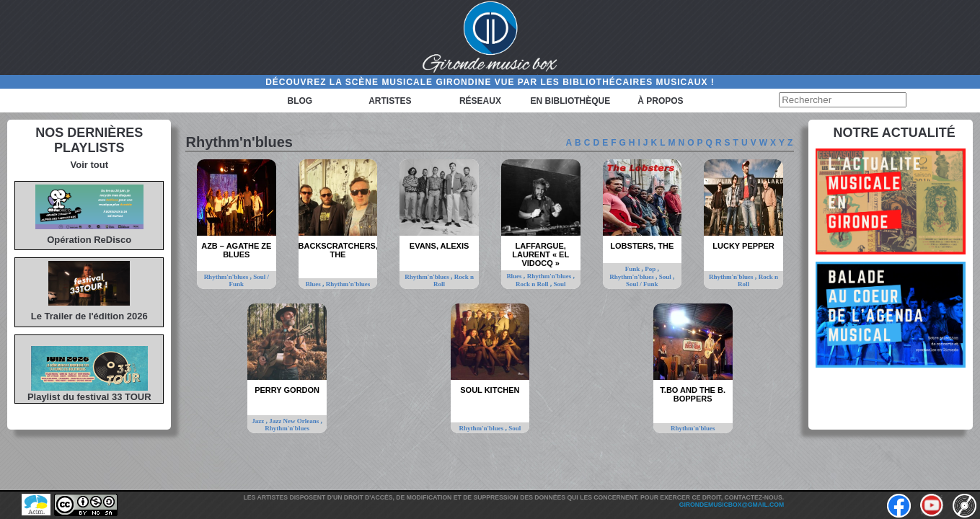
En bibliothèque (571, 101)
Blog (300, 101)
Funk (634, 269)
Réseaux (480, 101)
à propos (660, 101)
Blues (314, 284)
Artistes (390, 101)
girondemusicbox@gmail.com (732, 505)
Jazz (259, 421)
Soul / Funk (642, 284)
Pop (651, 269)
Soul (559, 284)
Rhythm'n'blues (227, 277)
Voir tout (89, 165)
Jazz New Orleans (295, 421)
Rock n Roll (454, 280)
